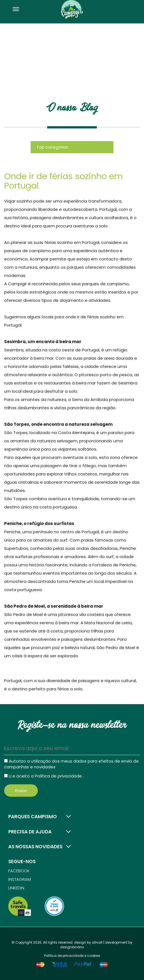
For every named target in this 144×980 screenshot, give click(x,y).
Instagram (20, 879)
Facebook (19, 871)
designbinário (72, 947)
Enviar (21, 791)
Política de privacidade (59, 776)
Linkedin (16, 888)
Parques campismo (33, 817)
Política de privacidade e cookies (72, 956)
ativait (97, 942)
